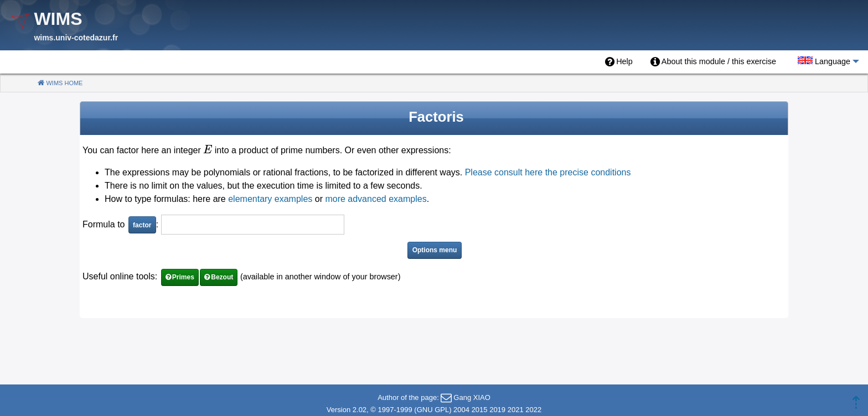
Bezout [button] (222, 277)
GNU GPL (433, 410)
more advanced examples (376, 199)
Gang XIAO (472, 397)
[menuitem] (619, 62)
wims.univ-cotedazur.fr (76, 38)
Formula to (105, 224)
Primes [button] (183, 277)
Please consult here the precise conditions (548, 172)
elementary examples (270, 199)
